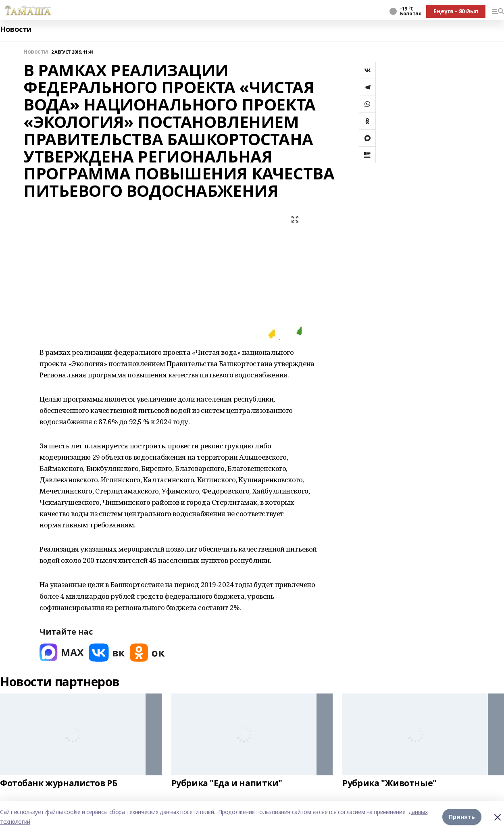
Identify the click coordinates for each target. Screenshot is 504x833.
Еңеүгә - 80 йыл (456, 11)
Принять (462, 817)
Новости (16, 29)
